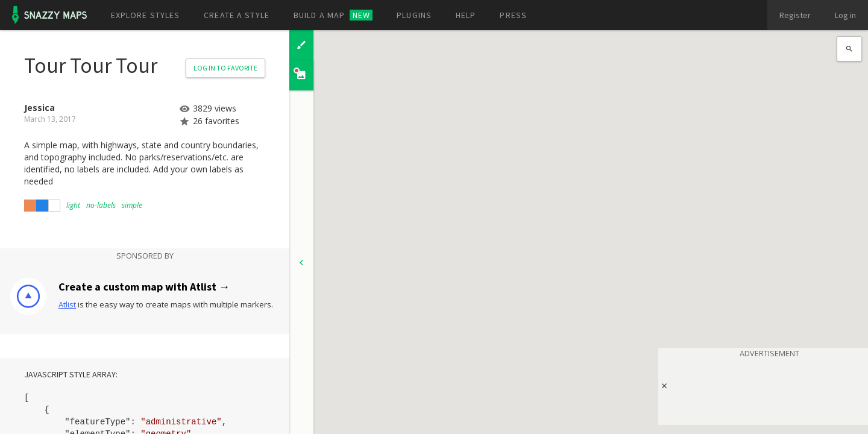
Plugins (414, 15)
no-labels (101, 205)
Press (513, 15)
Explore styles (146, 15)
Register (795, 15)
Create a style (237, 15)
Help (466, 15)
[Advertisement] (769, 389)
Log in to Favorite (225, 68)
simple (132, 205)
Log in (845, 15)
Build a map (333, 15)
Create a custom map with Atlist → (144, 287)
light (73, 205)
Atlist (67, 304)
